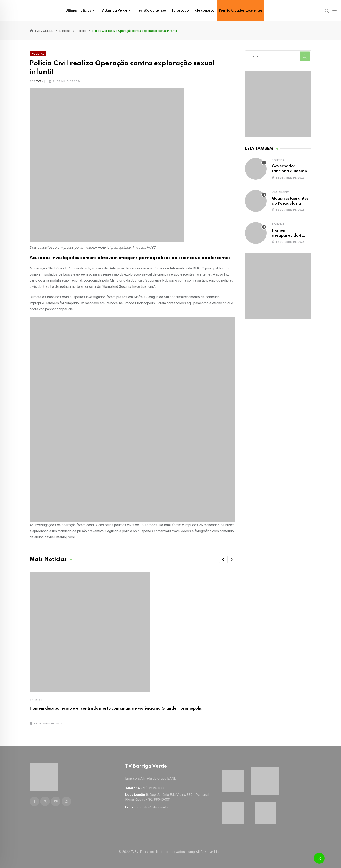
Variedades (281, 191)
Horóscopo (180, 11)
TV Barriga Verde (113, 11)
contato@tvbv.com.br (153, 807)
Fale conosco (204, 11)
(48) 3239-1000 (153, 788)
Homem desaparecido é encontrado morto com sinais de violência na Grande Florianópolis (116, 708)
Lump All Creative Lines (204, 852)
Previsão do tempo (151, 11)
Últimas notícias (78, 11)
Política (278, 159)
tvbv (40, 80)
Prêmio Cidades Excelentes (241, 11)
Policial (36, 699)
